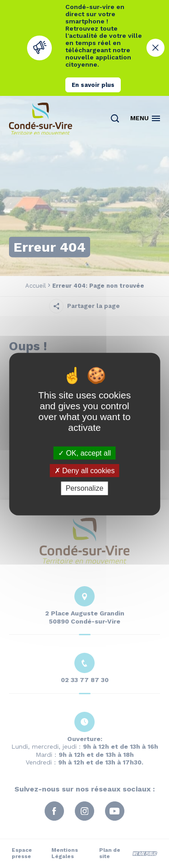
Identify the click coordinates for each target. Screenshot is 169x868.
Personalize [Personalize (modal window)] (85, 488)
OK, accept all (84, 453)
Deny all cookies (85, 471)
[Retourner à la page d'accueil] (41, 119)
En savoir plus (93, 85)
